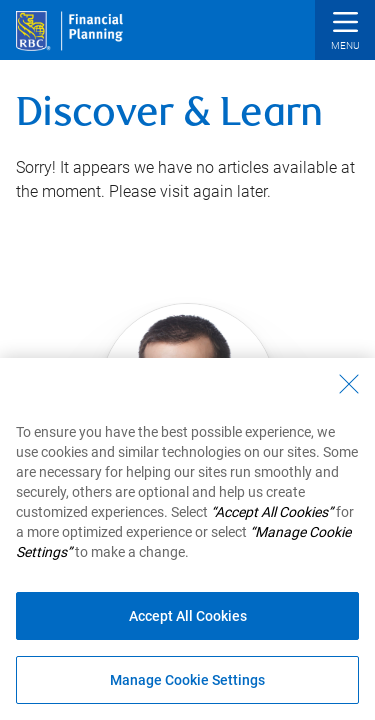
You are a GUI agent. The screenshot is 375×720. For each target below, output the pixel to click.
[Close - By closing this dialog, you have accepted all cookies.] (349, 384)
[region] (187, 539)
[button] (345, 32)
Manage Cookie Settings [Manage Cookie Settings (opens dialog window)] (187, 680)
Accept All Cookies (188, 616)
